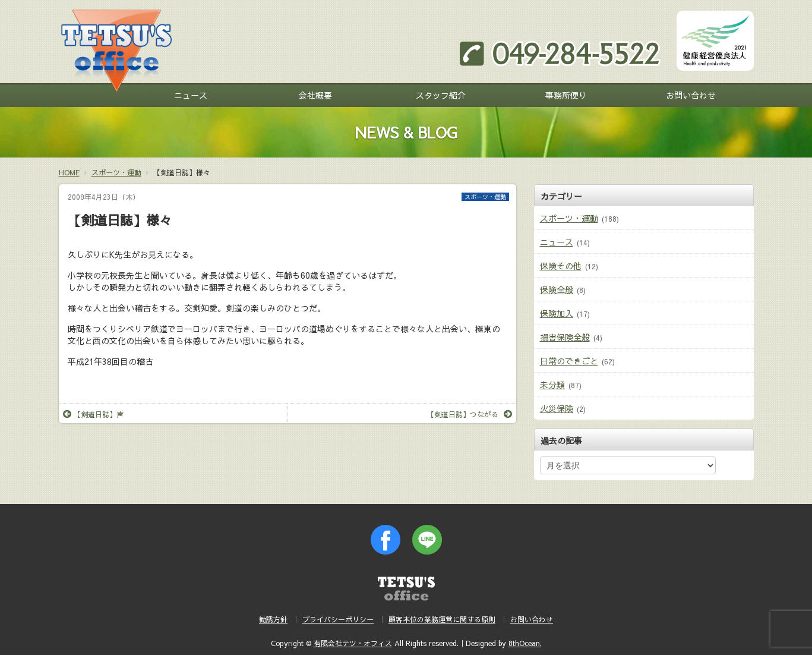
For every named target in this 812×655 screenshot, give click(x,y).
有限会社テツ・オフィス (353, 643)
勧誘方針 (273, 619)
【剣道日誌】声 (93, 414)
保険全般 (557, 289)
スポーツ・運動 (485, 197)
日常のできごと (569, 361)
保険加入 (557, 313)
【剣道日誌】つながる (470, 414)
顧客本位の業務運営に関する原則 (442, 619)
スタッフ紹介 (441, 95)
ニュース (191, 95)
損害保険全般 (565, 337)
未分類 (552, 385)
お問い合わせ (691, 95)
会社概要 (315, 95)
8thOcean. (525, 643)
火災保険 (557, 408)
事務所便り (566, 95)
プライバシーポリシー (338, 619)
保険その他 (561, 266)
